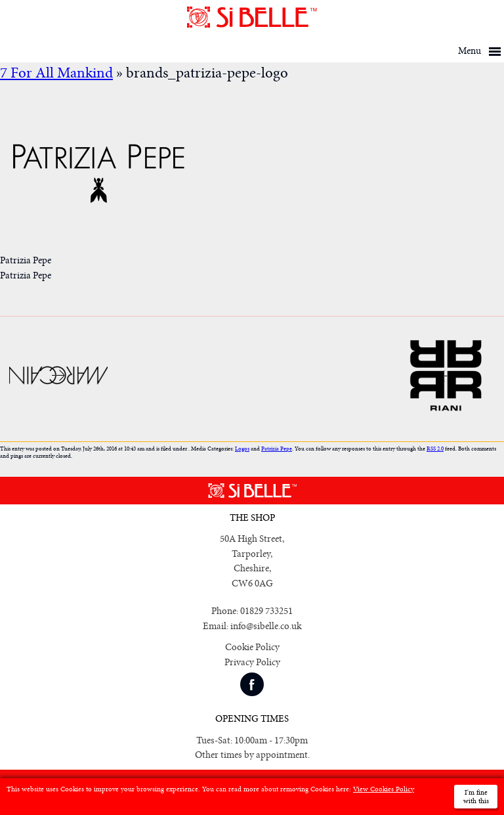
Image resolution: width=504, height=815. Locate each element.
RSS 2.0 (435, 449)
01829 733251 (266, 611)
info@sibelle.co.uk (266, 626)
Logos (242, 449)
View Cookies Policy (384, 789)
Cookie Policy (252, 647)
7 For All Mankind (56, 73)
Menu (470, 51)
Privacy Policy (252, 662)
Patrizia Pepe (277, 449)
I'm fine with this (476, 797)
